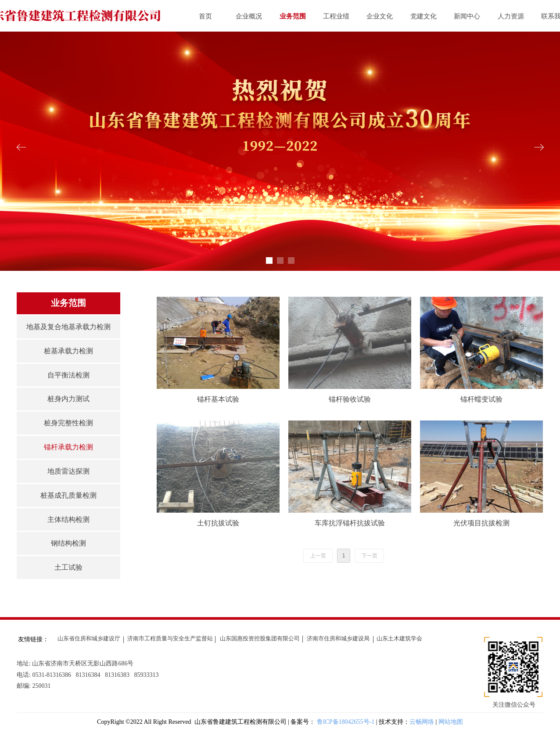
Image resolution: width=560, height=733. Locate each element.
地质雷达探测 (68, 471)
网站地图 (451, 722)
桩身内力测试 (68, 399)
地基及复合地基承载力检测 (68, 327)
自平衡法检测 (68, 375)
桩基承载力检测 (68, 351)
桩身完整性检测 (68, 423)
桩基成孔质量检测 (68, 495)
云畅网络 (422, 722)
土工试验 (68, 567)
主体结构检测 (68, 519)
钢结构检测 (68, 543)
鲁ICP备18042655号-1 (346, 722)
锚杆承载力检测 (68, 447)
